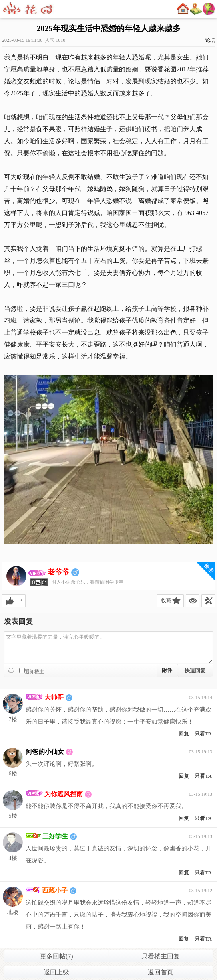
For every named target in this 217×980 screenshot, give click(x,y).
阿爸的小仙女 (45, 752)
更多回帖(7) (57, 956)
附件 (167, 670)
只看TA (203, 734)
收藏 (166, 600)
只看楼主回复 (161, 956)
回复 (184, 734)
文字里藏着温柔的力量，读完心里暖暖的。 (108, 647)
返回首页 (161, 972)
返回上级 (56, 972)
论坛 (210, 40)
